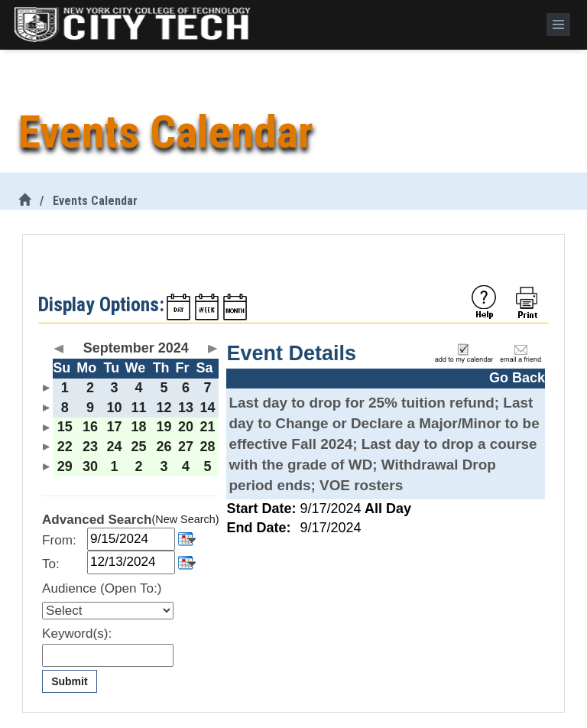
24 (115, 447)
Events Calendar (95, 201)
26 (164, 447)
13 (186, 408)
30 (90, 466)
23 (90, 447)
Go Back (517, 378)
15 (65, 427)
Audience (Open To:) (102, 588)
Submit (69, 681)
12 (164, 408)
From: (59, 540)
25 (139, 447)
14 (207, 408)
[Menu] (558, 24)
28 (207, 447)
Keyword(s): (77, 634)
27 (186, 447)
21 (207, 427)
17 (115, 427)
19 (164, 427)
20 (186, 427)
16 (90, 427)
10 (115, 408)
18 (139, 427)
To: (51, 564)
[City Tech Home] (24, 201)
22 (65, 447)
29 (65, 466)
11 (139, 408)
